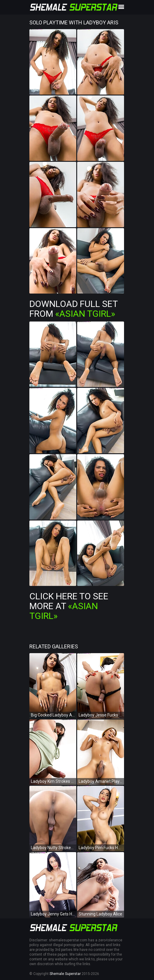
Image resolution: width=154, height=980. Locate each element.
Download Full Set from (73, 309)
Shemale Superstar (65, 974)
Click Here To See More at (69, 606)
